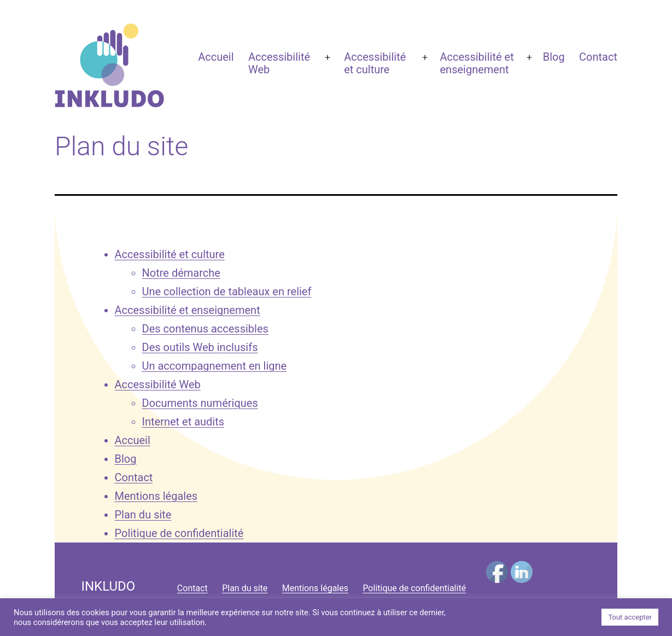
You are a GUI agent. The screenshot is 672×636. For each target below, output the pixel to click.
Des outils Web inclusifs (200, 347)
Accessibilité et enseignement (477, 63)
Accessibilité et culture (375, 63)
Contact (598, 57)
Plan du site (143, 515)
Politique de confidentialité (179, 533)
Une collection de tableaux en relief (227, 291)
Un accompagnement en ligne (215, 366)
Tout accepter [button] (630, 617)
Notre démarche (181, 273)
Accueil (216, 57)
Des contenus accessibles (205, 329)
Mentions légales (156, 496)
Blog (554, 57)
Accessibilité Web (279, 63)
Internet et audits (183, 422)
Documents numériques (200, 403)
